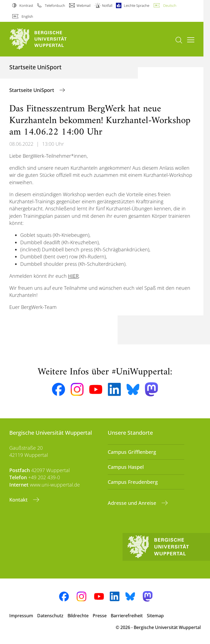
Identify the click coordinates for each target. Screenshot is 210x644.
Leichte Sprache (137, 5)
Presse (100, 616)
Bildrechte (78, 616)
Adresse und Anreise (133, 503)
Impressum (21, 616)
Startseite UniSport (32, 90)
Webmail (84, 5)
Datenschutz (50, 616)
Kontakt (19, 500)
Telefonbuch (55, 5)
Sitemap (155, 616)
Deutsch (170, 5)
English (27, 16)
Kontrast (26, 5)
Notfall (107, 5)
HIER (73, 276)
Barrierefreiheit (127, 616)
